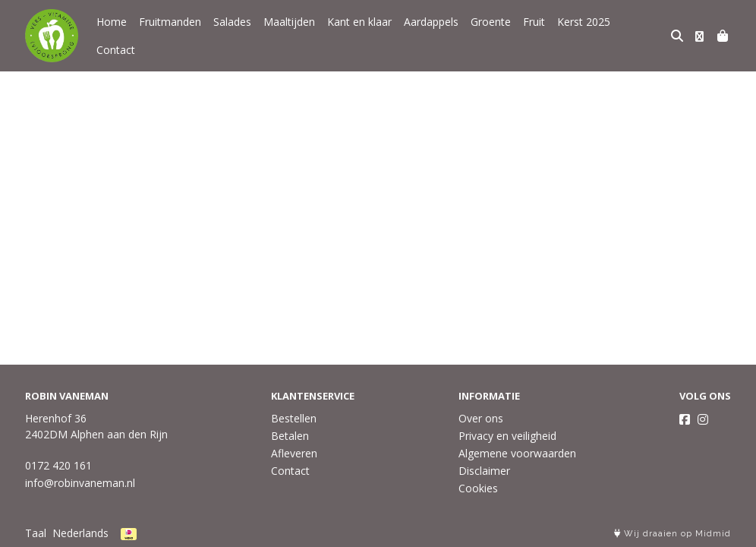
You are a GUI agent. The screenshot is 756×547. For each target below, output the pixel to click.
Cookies (478, 488)
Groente (491, 35)
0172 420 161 (58, 465)
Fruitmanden (170, 35)
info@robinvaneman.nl (80, 483)
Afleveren (294, 453)
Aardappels (431, 35)
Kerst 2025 (584, 35)
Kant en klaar (359, 35)
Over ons (481, 418)
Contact (642, 35)
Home (112, 35)
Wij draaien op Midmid (673, 534)
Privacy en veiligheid (507, 436)
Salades (232, 35)
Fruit (534, 35)
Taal (36, 533)
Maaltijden (289, 35)
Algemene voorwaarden (517, 453)
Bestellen (294, 418)
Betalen (290, 436)
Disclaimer (484, 471)
